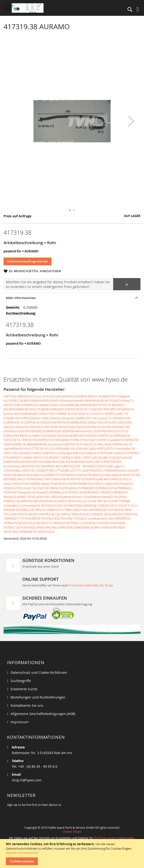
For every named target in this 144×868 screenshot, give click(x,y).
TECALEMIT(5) (113, 514)
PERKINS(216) (107, 488)
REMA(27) (121, 492)
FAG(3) (51, 436)
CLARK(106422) (49, 418)
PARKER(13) (89, 488)
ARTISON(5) (113, 400)
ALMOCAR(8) (29, 400)
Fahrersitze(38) (67, 436)
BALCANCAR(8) (64, 405)
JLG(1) (118, 457)
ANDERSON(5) (49, 400)
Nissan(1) (126, 484)
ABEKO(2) (23, 396)
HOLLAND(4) (21, 453)
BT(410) (129, 409)
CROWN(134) (121, 418)
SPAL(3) (40, 510)
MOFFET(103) (80, 479)
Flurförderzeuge (104, 838)
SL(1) (134, 505)
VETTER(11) (74, 523)
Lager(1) (119, 466)
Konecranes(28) (14, 466)
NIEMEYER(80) (78, 484)
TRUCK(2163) (50, 518)
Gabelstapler (126, 838)
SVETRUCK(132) (50, 514)
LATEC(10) (28, 470)
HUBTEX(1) (50, 453)
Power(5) (42, 492)
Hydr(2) (119, 453)
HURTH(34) (105, 453)
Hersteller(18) (126, 448)
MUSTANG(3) (113, 479)
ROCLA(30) (36, 497)
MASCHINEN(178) (79, 475)
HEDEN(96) (62, 448)
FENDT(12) (105, 436)
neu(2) (8, 484)
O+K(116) (30, 488)
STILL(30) (10, 514)
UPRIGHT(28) (13, 523)
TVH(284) (66, 518)
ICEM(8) (27, 457)
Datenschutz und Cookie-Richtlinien (39, 672)
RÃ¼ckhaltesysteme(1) (68, 497)
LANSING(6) (12, 470)
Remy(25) (10, 497)
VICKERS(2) (90, 523)
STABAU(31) (54, 510)
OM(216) (43, 488)
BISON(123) (33, 409)
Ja (127, 284)
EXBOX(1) (24, 436)
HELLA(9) (89, 448)
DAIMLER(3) (79, 422)
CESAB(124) (11, 418)
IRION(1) (54, 457)
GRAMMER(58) (36, 444)
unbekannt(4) (98, 518)
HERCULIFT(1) (106, 448)
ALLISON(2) (12, 400)
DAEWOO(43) (60, 422)
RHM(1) (23, 497)
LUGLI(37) (132, 470)
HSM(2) (36, 453)
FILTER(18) (24, 440)
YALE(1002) (11, 532)
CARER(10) (63, 414)
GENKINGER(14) (15, 444)
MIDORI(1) (38, 479)
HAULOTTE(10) (33, 448)
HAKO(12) (89, 444)
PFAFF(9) (10, 492)
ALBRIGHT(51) (108, 396)
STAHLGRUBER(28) (93, 510)
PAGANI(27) (72, 488)
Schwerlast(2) (31, 505)
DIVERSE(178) (120, 427)
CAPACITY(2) (47, 414)
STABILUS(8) (71, 510)
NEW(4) (35, 484)
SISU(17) (124, 505)
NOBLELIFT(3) (13, 488)
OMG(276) (57, 488)
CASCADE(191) (81, 414)
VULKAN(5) (28, 527)
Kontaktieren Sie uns (27, 705)
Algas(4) (124, 396)
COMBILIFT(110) (85, 418)
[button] (131, 121)
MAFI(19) (10, 475)
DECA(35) (125, 422)
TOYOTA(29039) (30, 518)
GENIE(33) (132, 440)
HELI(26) (76, 448)
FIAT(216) (10, 440)
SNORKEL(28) (25, 510)
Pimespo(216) (26, 492)
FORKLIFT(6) (79, 440)
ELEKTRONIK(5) (105, 431)
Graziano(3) (55, 444)
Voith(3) (104, 523)
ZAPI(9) (42, 532)
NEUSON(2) (21, 484)
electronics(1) (84, 431)
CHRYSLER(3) (29, 418)
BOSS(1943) (102, 409)
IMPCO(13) (40, 457)
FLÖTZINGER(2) (59, 440)
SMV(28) (9, 510)
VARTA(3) (59, 523)
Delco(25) (22, 427)
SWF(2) (66, 514)
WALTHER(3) (103, 527)
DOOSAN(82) (34, 431)
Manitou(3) (24, 475)
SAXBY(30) (46, 501)
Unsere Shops (72, 832)
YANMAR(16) (28, 532)
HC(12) (49, 448)
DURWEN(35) (52, 431)
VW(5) (41, 527)
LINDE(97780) (44, 470)
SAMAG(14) (11, 501)
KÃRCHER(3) (86, 466)
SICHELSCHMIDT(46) (68, 505)
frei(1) (92, 440)
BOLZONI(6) (67, 409)
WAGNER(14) (85, 527)
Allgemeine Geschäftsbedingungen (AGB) (43, 714)
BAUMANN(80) (14, 409)
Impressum (20, 722)
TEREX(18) (130, 514)
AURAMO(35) (30, 405)
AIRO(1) (93, 396)
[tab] (72, 298)
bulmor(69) (11, 414)
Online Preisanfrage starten (28, 261)
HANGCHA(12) (122, 444)
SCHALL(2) (79, 501)
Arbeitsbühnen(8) (72, 400)
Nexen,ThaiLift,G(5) (54, 484)
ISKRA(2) (67, 457)
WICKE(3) (119, 527)
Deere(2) (9, 427)
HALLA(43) (104, 444)
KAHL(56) (58, 462)
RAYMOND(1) (92, 492)
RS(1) (48, 497)
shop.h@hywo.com (27, 780)
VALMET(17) (44, 523)
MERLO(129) (131, 475)
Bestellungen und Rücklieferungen (38, 697)
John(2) (127, 457)
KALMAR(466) (75, 462)
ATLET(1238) (12, 405)
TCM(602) (96, 514)
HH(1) (8, 453)
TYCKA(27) (80, 518)
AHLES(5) (49, 396)
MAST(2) (98, 475)
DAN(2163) (95, 422)
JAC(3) (97, 457)
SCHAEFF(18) (62, 501)
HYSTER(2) (132, 453)
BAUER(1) (118, 405)
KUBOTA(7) (68, 466)
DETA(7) (64, 427)
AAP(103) (10, 396)
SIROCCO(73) (109, 505)
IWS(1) (88, 457)
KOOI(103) (33, 466)
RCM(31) (108, 492)
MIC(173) (24, 479)
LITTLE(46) (62, 470)
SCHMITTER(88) (119, 501)
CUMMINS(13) (13, 422)
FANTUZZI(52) (87, 436)
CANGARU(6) (29, 414)
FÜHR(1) (103, 440)
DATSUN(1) (111, 422)
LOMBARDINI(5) (113, 470)
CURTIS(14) (32, 422)
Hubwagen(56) (68, 453)
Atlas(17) (127, 400)
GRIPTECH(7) (73, 444)
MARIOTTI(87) (57, 475)
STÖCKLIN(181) (28, 514)
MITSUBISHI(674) (58, 479)
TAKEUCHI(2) (80, 514)
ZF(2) (51, 532)
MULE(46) (96, 479)
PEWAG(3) (124, 488)
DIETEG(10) (93, 427)
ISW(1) (78, 457)
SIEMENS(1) (91, 505)
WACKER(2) (68, 527)
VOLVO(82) (118, 523)
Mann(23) (40, 475)
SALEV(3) (120, 497)
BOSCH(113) (84, 409)
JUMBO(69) (11, 462)
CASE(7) (97, 414)
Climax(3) (67, 418)
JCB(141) (107, 457)
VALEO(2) (29, 523)
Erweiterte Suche (24, 689)
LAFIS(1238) (104, 466)
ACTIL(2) (36, 396)
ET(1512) (122, 431)
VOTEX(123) (12, 527)
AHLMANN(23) (66, 396)
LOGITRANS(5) (91, 470)
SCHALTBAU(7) (98, 501)
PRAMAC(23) (58, 492)
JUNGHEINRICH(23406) (35, 462)
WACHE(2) (52, 527)
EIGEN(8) (68, 431)
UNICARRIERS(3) (119, 518)
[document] (73, 854)
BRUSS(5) (117, 409)
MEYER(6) (10, 479)
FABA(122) (39, 436)
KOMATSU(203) (111, 462)
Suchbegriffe (21, 681)
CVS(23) (45, 422)
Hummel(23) (88, 453)
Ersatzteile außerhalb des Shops (91, 585)
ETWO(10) (10, 436)
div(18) (106, 427)
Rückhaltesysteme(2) (99, 497)
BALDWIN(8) (83, 405)
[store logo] (28, 8)
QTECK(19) (75, 492)
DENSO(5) (36, 427)
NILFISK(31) (96, 484)
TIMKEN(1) (11, 518)
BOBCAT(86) (50, 409)
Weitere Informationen (22, 853)
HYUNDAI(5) (12, 457)
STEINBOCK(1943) (119, 510)
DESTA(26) (51, 427)
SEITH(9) (47, 505)
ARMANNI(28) (94, 400)
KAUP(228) (92, 462)
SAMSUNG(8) (29, 501)
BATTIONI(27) (102, 405)
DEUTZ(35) (77, 427)
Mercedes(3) (113, 475)
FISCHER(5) (40, 440)
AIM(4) (82, 396)
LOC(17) (75, 470)
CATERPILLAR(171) (115, 414)
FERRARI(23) (121, 436)
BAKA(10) (46, 405)
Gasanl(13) (117, 440)
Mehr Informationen (21, 298)
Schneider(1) (12, 505)
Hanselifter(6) (13, 448)
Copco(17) (104, 418)
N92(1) (127, 479)
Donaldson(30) (14, 431)
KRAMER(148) (50, 466)
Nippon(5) (112, 484)
